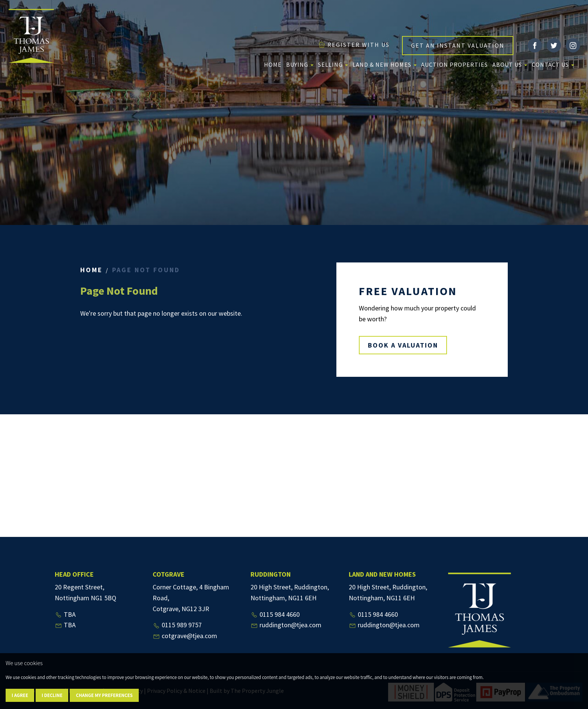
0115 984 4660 (275, 614)
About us (510, 64)
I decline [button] (52, 695)
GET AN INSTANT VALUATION (458, 45)
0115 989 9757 (177, 625)
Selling (333, 64)
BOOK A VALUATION (403, 345)
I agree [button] (20, 695)
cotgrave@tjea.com (185, 636)
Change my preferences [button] (104, 695)
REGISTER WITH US (354, 45)
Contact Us (553, 64)
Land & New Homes (385, 64)
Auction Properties (454, 64)
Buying (300, 64)
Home (273, 64)
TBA (65, 614)
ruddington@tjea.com (286, 625)
